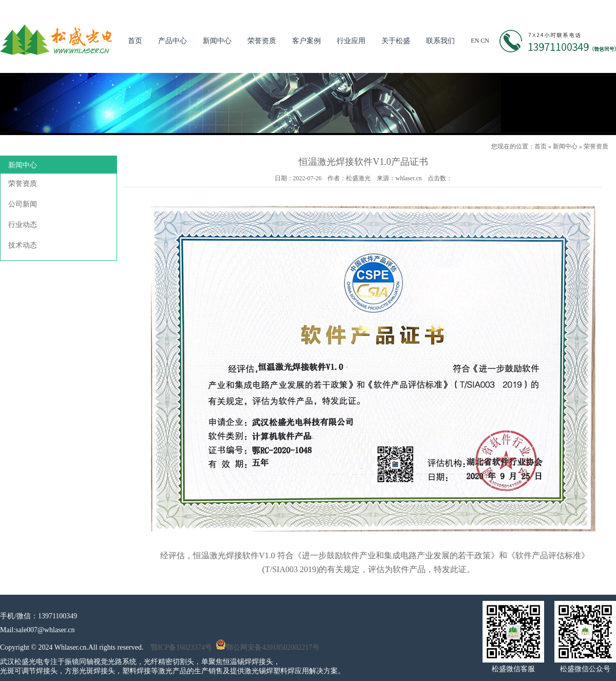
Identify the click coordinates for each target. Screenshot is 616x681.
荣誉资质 (262, 41)
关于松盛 (396, 41)
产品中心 (172, 41)
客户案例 (306, 41)
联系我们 (440, 41)
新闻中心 (217, 41)
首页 (135, 41)
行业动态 (23, 225)
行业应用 (351, 41)
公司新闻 (23, 204)
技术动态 (23, 245)
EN (475, 41)
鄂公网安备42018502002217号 (267, 647)
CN (485, 41)
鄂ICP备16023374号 (181, 647)
